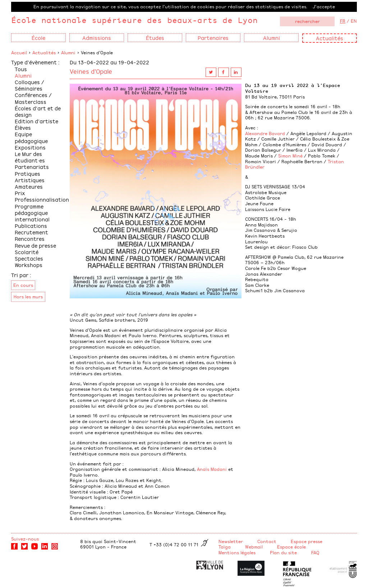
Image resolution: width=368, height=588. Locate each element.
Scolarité (27, 252)
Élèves (23, 127)
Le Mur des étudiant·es (30, 157)
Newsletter (231, 541)
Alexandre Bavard (265, 133)
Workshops (29, 265)
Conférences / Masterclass (33, 98)
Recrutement (31, 232)
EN (354, 21)
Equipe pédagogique (31, 137)
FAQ (315, 552)
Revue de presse (35, 245)
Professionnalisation (42, 199)
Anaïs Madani (212, 469)
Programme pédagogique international (32, 213)
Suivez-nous (25, 539)
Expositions (30, 147)
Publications (31, 226)
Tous (21, 69)
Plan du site (283, 552)
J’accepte (324, 6)
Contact (267, 541)
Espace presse (307, 541)
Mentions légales (237, 552)
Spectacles (29, 258)
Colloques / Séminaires (29, 85)
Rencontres (30, 238)
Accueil (19, 52)
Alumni (68, 52)
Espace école (291, 547)
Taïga (225, 547)
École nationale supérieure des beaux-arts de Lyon (134, 20)
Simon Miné (290, 156)
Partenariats (32, 167)
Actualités (330, 38)
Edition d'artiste (36, 121)
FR (343, 21)
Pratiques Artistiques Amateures (30, 180)
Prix (20, 193)
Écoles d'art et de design (38, 111)
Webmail (254, 547)
